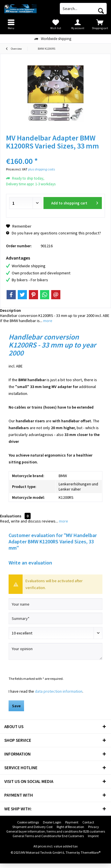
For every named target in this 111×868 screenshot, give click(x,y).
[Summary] (55, 618)
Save (16, 706)
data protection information (59, 691)
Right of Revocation (70, 827)
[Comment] (55, 633)
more (47, 321)
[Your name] (55, 604)
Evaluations (11, 516)
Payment (72, 822)
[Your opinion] (55, 651)
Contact (88, 822)
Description (10, 310)
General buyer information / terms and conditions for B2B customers (56, 831)
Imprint (93, 836)
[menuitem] (100, 24)
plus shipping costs (41, 169)
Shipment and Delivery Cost (32, 827)
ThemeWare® (91, 852)
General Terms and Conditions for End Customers (48, 836)
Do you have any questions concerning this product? (53, 233)
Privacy (94, 827)
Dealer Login (52, 822)
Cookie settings (28, 822)
